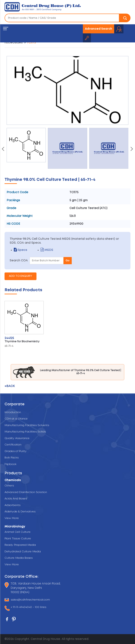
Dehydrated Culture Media (23, 552)
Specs (21, 250)
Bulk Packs (12, 458)
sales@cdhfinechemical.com (30, 600)
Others (9, 486)
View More (12, 518)
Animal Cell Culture (18, 532)
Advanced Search (99, 29)
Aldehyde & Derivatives (20, 512)
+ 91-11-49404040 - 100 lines (28, 608)
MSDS (47, 250)
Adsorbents (12, 505)
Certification (13, 445)
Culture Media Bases (19, 558)
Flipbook (11, 464)
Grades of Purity (16, 451)
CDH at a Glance (16, 419)
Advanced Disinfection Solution (26, 492)
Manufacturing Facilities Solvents (27, 425)
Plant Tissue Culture (18, 539)
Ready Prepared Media (20, 545)
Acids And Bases (16, 499)
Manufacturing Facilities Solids (25, 432)
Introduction (13, 412)
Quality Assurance (17, 438)
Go (68, 260)
